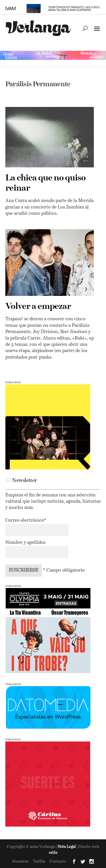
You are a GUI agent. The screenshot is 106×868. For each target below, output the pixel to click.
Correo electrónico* (26, 521)
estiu (53, 853)
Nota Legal (67, 847)
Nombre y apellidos (25, 543)
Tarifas (39, 861)
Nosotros (20, 861)
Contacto (58, 861)
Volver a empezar (38, 307)
